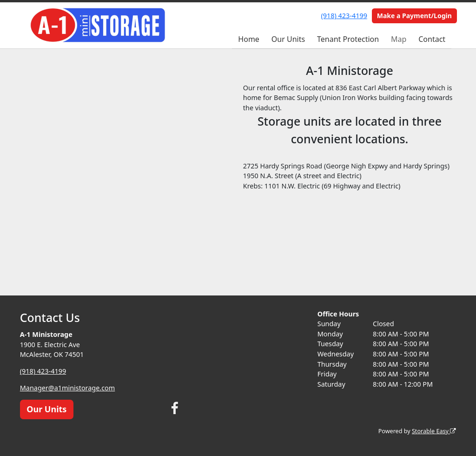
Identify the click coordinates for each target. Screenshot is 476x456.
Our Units (288, 39)
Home (249, 39)
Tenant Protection (348, 39)
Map (399, 39)
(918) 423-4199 (344, 16)
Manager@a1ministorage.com (67, 388)
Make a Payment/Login (414, 16)
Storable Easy (434, 431)
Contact (432, 39)
